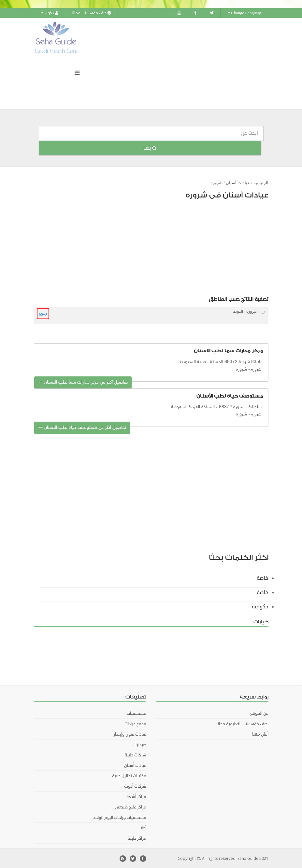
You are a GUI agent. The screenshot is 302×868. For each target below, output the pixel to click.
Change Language (245, 13)
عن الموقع (259, 713)
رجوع (43, 313)
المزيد (238, 312)
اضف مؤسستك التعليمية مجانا (242, 724)
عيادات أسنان (238, 183)
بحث (150, 148)
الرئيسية (261, 183)
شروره (216, 183)
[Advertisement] (154, 250)
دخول (50, 13)
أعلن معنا (260, 734)
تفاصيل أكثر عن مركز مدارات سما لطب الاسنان (83, 382)
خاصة (263, 578)
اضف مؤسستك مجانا (91, 13)
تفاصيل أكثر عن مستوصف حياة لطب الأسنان (82, 427)
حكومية (260, 606)
